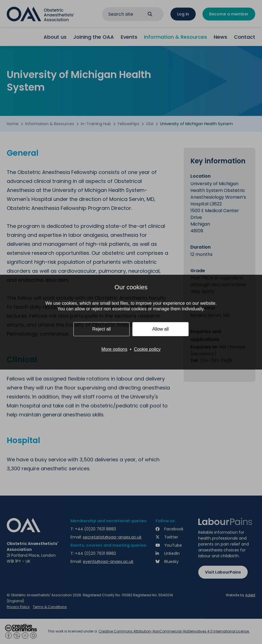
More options (114, 349)
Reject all (102, 329)
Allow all (160, 329)
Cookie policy (147, 349)
